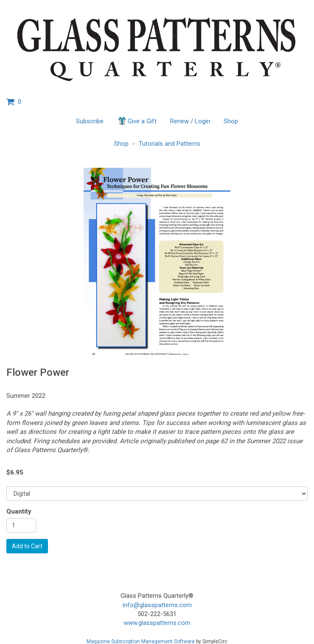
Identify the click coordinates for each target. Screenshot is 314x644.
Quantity (19, 511)
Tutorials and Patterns (170, 144)
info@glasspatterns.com (157, 605)
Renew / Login (190, 121)
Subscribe (90, 121)
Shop (231, 121)
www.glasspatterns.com (157, 623)
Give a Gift (137, 121)
